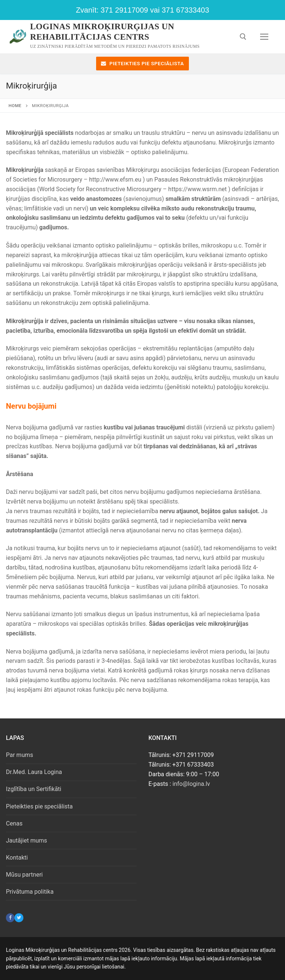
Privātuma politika (30, 892)
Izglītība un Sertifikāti (34, 789)
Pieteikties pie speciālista (142, 63)
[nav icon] (264, 37)
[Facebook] (10, 918)
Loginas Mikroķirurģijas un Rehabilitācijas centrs (102, 32)
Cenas (14, 823)
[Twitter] (19, 918)
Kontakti (17, 858)
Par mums (19, 755)
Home (15, 106)
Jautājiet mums (27, 841)
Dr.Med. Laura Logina (34, 772)
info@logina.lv (191, 784)
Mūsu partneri (24, 875)
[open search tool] (243, 37)
